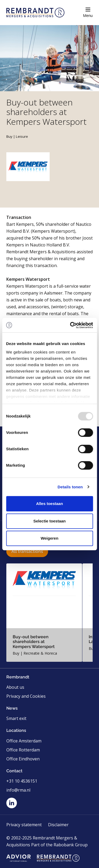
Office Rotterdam (23, 750)
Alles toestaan (50, 504)
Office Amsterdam (24, 741)
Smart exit (16, 718)
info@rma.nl (18, 790)
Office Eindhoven (23, 759)
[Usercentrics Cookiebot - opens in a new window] (70, 325)
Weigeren (49, 538)
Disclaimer (58, 825)
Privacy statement (24, 825)
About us (15, 687)
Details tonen (70, 487)
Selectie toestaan (49, 521)
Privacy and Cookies (26, 696)
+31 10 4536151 (22, 781)
